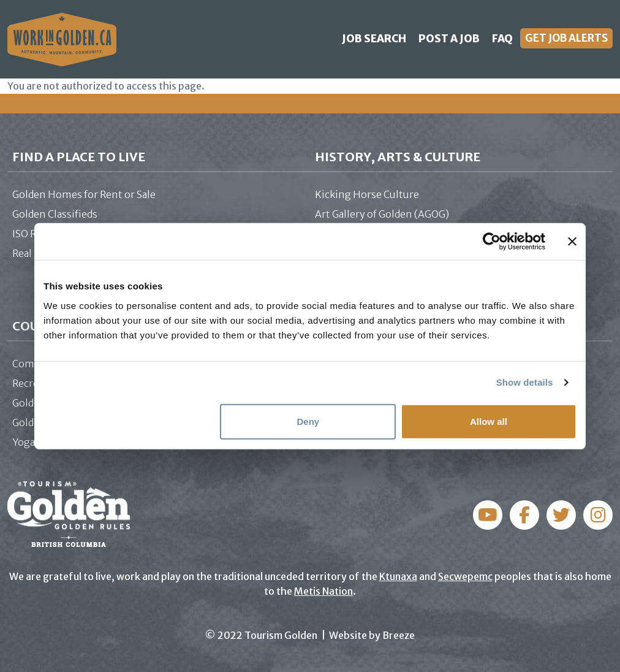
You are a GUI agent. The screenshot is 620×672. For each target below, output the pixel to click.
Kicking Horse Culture (367, 194)
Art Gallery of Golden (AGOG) (382, 214)
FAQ (502, 39)
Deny (308, 421)
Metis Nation (323, 591)
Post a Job (449, 39)
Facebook (488, 515)
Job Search (374, 39)
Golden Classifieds (55, 214)
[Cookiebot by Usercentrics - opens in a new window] (492, 242)
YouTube (598, 515)
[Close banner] (572, 242)
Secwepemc (465, 576)
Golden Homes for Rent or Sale (84, 194)
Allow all (489, 421)
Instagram (524, 515)
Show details (525, 382)
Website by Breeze (372, 635)
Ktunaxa (398, 576)
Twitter (561, 515)
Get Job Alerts (566, 38)
